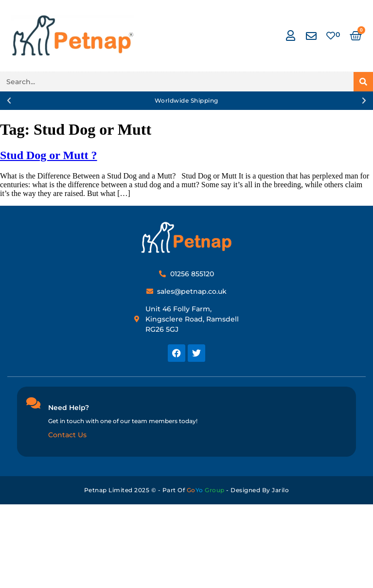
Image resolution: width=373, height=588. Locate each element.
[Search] (363, 82)
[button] (9, 100)
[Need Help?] (33, 403)
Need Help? (69, 408)
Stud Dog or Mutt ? (49, 155)
